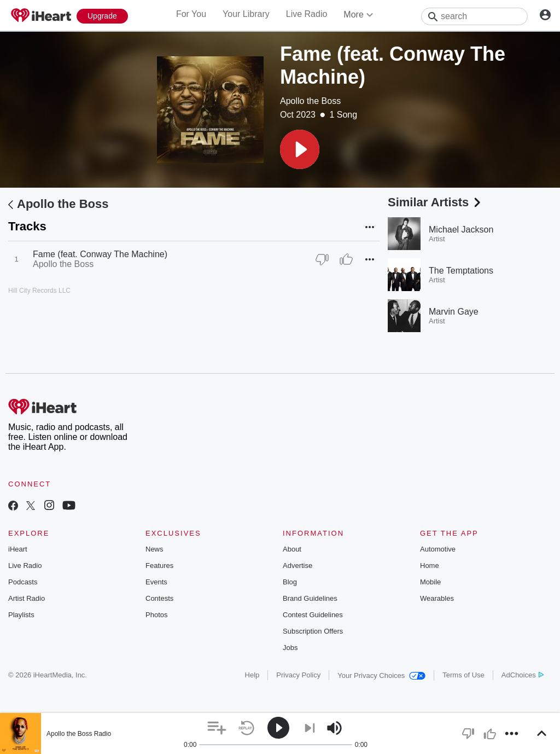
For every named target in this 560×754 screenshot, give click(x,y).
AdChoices (523, 675)
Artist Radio (27, 598)
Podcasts (23, 582)
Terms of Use (463, 675)
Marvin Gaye (454, 312)
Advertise (297, 565)
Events (156, 582)
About (292, 549)
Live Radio (307, 14)
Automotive (438, 549)
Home (430, 565)
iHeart (18, 549)
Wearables (437, 598)
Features (159, 565)
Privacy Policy (298, 675)
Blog (290, 582)
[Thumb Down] (322, 259)
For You (191, 14)
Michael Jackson (461, 230)
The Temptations (461, 271)
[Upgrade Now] (102, 16)
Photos (156, 615)
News (154, 549)
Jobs (290, 648)
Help (252, 675)
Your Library (246, 14)
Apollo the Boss (310, 101)
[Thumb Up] (346, 259)
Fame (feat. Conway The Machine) (100, 254)
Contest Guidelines (313, 615)
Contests (159, 598)
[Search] (474, 16)
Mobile (430, 582)
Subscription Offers (313, 631)
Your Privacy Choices (381, 675)
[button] (300, 149)
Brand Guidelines (310, 598)
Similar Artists (435, 202)
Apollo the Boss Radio (79, 734)
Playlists (21, 615)
